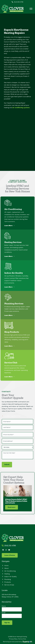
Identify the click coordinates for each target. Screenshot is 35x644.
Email (4, 613)
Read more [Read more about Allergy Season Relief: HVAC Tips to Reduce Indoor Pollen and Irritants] (12, 507)
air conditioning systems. (21, 108)
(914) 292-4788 (19, 2)
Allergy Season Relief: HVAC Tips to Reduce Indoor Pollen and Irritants (16, 501)
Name (4, 606)
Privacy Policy (13, 639)
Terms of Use (22, 639)
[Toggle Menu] (31, 9)
